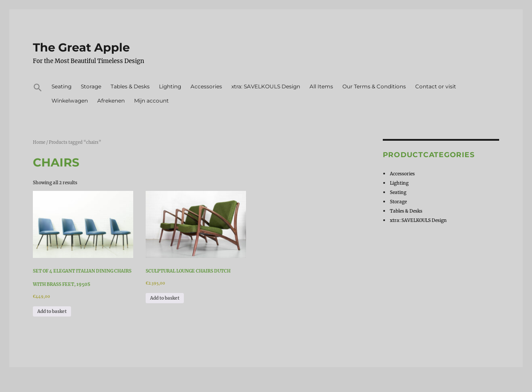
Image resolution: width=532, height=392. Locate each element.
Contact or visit (436, 86)
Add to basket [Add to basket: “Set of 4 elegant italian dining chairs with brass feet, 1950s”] (52, 311)
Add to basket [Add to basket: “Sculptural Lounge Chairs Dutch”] (165, 298)
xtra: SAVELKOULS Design (266, 86)
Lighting (170, 86)
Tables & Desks (130, 86)
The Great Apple (81, 48)
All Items (321, 86)
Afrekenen (111, 101)
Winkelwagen (70, 101)
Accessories (206, 86)
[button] (38, 89)
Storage (91, 86)
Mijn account (151, 101)
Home (39, 143)
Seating (62, 86)
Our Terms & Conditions (374, 86)
